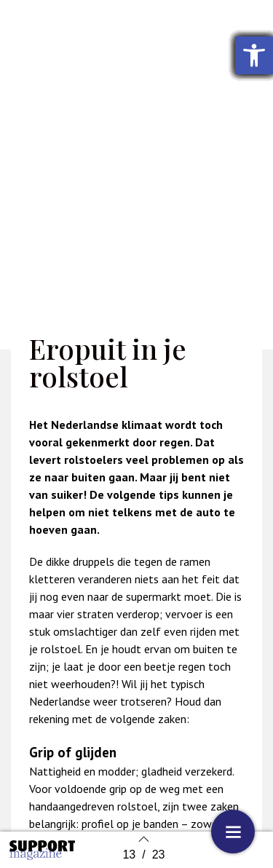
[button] (254, 55)
